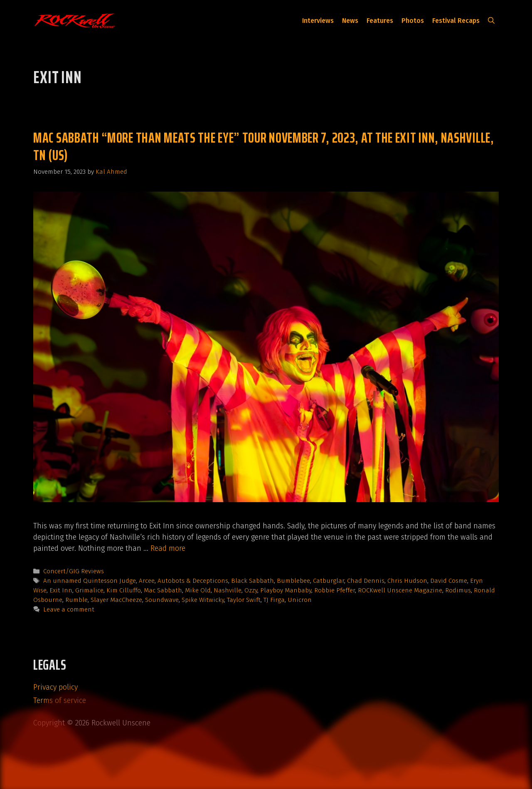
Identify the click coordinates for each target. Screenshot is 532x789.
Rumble (76, 600)
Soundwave (162, 600)
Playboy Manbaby (286, 590)
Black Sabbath (252, 581)
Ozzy (251, 590)
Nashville (228, 590)
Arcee (147, 581)
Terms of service (60, 700)
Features (380, 21)
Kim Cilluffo (124, 590)
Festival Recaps (456, 21)
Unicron (300, 600)
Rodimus (458, 590)
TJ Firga (274, 600)
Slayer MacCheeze (116, 600)
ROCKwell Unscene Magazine (400, 590)
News (350, 21)
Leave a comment (69, 609)
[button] (491, 21)
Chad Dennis (366, 581)
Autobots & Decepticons (193, 581)
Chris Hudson (407, 581)
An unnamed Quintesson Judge (90, 581)
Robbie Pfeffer (335, 590)
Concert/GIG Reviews (74, 571)
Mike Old (198, 590)
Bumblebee (293, 581)
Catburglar (329, 581)
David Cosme (449, 581)
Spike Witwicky (203, 600)
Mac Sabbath (163, 590)
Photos (413, 21)
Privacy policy (55, 687)
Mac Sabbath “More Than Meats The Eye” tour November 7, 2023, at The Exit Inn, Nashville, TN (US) (264, 146)
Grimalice (89, 590)
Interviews (318, 21)
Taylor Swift (244, 600)
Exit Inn (61, 590)
